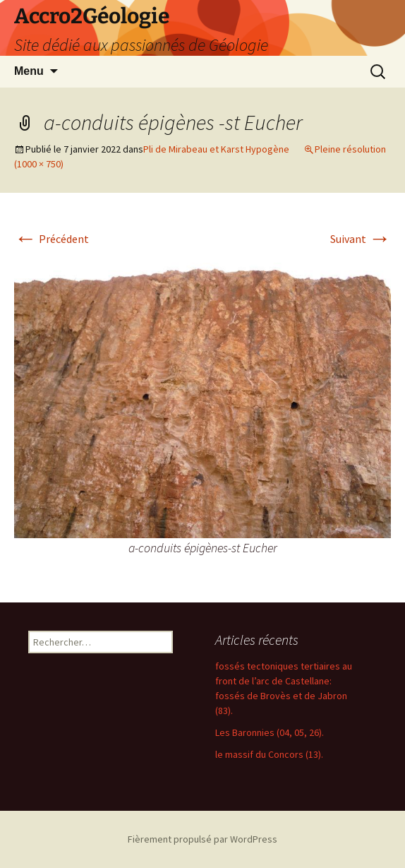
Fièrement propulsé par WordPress (202, 839)
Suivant (361, 239)
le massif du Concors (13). (269, 754)
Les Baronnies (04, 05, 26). (270, 732)
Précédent (52, 239)
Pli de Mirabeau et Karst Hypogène (216, 149)
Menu (29, 71)
